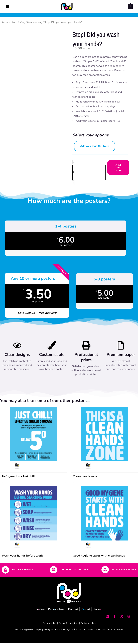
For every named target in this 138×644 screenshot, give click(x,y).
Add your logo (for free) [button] (95, 147)
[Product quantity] (89, 174)
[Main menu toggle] (7, 7)
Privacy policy (50, 625)
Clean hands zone (85, 478)
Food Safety (20, 24)
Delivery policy (88, 625)
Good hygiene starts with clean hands (99, 557)
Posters (6, 24)
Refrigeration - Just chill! (19, 478)
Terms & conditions (69, 625)
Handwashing (38, 24)
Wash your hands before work (22, 557)
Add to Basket (118, 169)
